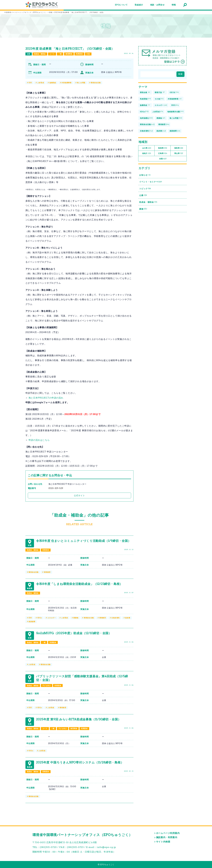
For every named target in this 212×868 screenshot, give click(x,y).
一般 (60, 54)
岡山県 (179, 153)
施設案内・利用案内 (167, 837)
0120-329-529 (56, 488)
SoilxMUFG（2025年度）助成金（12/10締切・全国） (74, 633)
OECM (174, 93)
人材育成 (41, 83)
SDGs (40, 618)
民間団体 (79, 54)
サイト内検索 (163, 842)
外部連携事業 (67, 83)
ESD (30, 83)
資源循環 (32, 622)
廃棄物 (76, 618)
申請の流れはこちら (39, 440)
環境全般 (145, 93)
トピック (145, 189)
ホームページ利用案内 (168, 833)
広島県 (163, 153)
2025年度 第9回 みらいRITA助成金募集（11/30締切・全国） (78, 719)
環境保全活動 (96, 83)
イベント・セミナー (151, 182)
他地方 (147, 153)
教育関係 (69, 54)
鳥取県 (179, 148)
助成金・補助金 (40, 54)
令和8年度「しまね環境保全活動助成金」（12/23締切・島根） (79, 584)
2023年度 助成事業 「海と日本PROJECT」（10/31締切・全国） (70, 49)
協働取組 (53, 83)
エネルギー (52, 618)
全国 (29, 54)
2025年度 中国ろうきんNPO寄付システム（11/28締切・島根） (80, 762)
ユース (52, 54)
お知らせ (145, 175)
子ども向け (47, 686)
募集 (143, 209)
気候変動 (145, 99)
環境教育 (47, 572)
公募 (143, 195)
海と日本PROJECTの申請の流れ (46, 398)
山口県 (147, 148)
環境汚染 (160, 93)
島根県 (163, 148)
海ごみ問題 (81, 83)
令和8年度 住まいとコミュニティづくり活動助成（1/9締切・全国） (83, 541)
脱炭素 (128, 618)
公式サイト (79, 495)
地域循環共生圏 (175, 112)
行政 (88, 54)
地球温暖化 (146, 118)
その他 (159, 99)
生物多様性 (116, 618)
